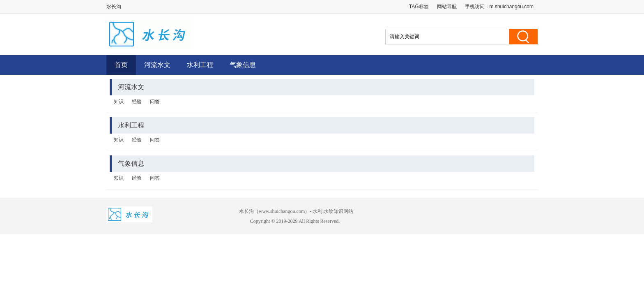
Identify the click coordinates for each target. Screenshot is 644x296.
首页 (121, 65)
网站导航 (447, 7)
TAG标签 (419, 7)
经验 (137, 102)
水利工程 (200, 65)
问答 (155, 102)
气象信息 (243, 65)
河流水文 (157, 65)
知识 (119, 102)
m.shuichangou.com (512, 7)
